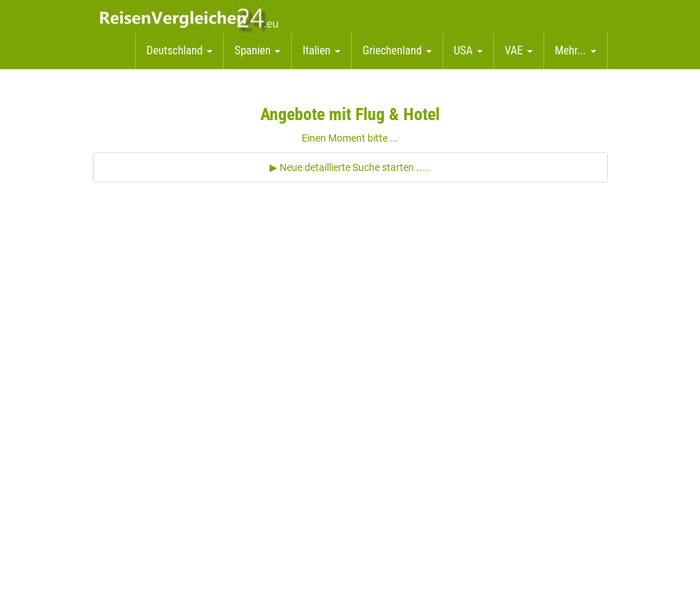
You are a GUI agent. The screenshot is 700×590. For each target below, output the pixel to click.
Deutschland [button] (179, 50)
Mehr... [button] (576, 50)
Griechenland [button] (397, 50)
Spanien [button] (257, 50)
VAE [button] (519, 50)
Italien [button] (321, 50)
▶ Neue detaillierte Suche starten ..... (350, 167)
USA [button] (468, 50)
